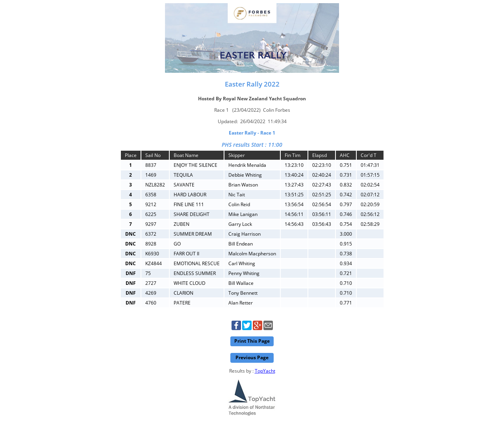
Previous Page (252, 357)
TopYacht (265, 371)
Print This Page (252, 341)
